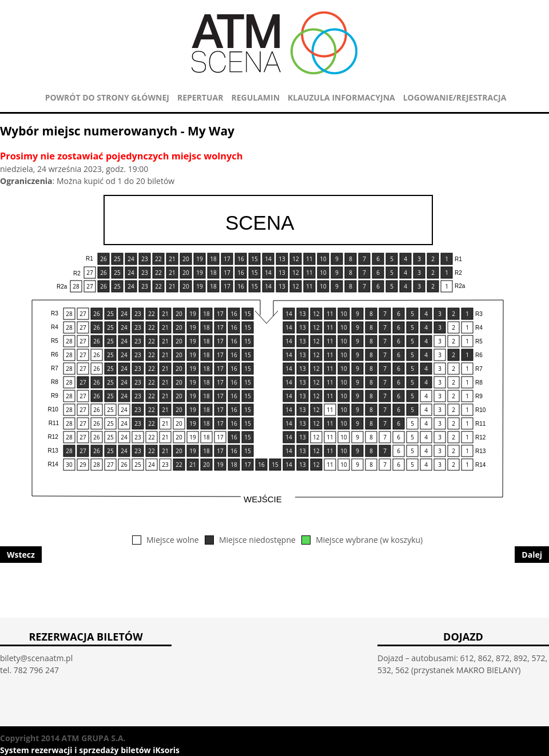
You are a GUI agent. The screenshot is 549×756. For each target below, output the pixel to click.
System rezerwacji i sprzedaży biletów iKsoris (90, 750)
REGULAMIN (255, 97)
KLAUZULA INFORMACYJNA (341, 97)
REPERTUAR (200, 97)
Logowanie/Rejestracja (455, 97)
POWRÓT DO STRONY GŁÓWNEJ (107, 97)
